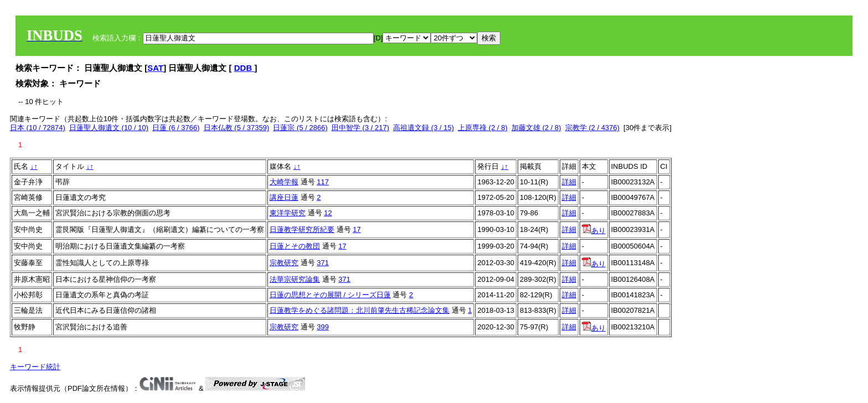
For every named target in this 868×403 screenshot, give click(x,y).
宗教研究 (284, 263)
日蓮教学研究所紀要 (302, 229)
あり (594, 231)
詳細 (569, 182)
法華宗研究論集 (295, 279)
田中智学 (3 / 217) (360, 128)
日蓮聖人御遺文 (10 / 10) (109, 128)
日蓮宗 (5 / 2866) (300, 128)
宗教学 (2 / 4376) (592, 128)
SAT (155, 68)
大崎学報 (284, 182)
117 (323, 182)
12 (328, 213)
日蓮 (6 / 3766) (176, 128)
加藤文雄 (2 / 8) (536, 128)
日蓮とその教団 (295, 246)
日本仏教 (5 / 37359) (237, 128)
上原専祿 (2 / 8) (483, 128)
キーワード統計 (35, 367)
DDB (244, 68)
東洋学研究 (288, 213)
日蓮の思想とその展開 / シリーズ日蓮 (330, 295)
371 (323, 263)
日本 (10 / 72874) (38, 128)
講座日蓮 (284, 197)
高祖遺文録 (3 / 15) (423, 128)
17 (356, 229)
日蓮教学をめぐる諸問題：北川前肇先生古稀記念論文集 (360, 310)
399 (323, 327)
